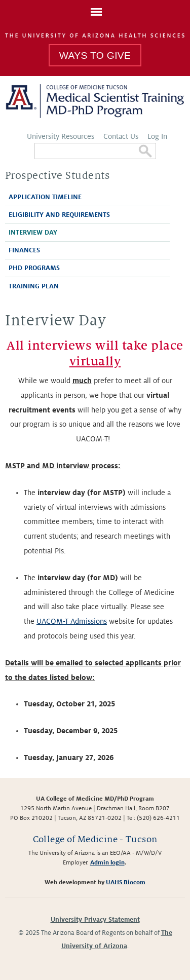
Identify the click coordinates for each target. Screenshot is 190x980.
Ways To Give (95, 55)
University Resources (61, 136)
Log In (157, 136)
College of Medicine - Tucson (95, 839)
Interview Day (33, 233)
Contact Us (121, 136)
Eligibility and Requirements (59, 215)
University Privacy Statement (95, 920)
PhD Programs (34, 268)
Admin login (107, 863)
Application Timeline (45, 197)
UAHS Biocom (126, 882)
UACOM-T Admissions (72, 621)
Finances (24, 250)
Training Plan (34, 286)
